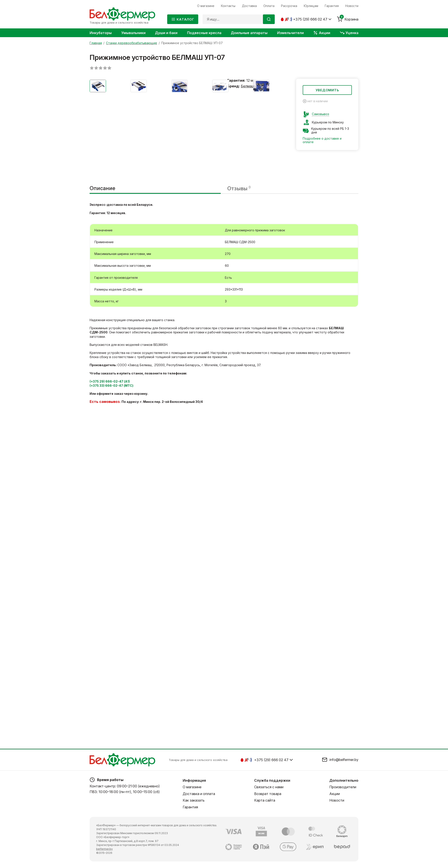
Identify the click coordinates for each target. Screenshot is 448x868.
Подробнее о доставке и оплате (322, 140)
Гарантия (190, 807)
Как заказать (194, 800)
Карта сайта (265, 800)
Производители (343, 787)
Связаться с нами (269, 787)
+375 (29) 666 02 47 (310, 19)
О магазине (192, 787)
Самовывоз (320, 114)
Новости (337, 800)
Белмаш (248, 86)
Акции (335, 794)
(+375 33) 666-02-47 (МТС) (111, 385)
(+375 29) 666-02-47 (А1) (110, 381)
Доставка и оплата (199, 794)
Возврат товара (268, 794)
